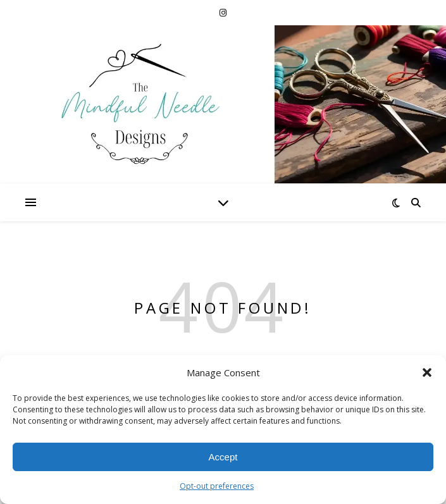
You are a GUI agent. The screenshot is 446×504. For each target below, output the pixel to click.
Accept (223, 457)
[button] (427, 372)
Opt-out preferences (217, 486)
